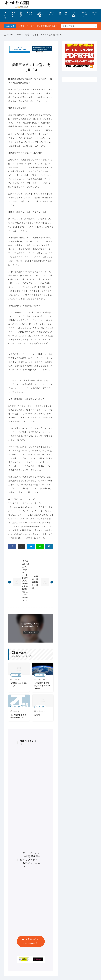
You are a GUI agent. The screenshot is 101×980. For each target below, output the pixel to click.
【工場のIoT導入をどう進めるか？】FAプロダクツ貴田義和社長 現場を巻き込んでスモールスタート (26, 582)
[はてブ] (31, 546)
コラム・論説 (74, 14)
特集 (66, 13)
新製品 (21, 14)
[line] (40, 546)
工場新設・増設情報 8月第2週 (35, 582)
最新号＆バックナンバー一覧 (30, 941)
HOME (5, 15)
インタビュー (13, 14)
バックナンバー (84, 14)
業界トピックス (29, 14)
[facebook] (12, 546)
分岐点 (37, 715)
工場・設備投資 (40, 14)
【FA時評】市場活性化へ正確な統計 (18, 716)
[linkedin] (49, 546)
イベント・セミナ (51, 14)
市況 (60, 13)
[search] (95, 26)
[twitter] (21, 546)
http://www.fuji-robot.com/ (22, 507)
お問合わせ (94, 13)
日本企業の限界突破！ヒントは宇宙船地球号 (43, 686)
